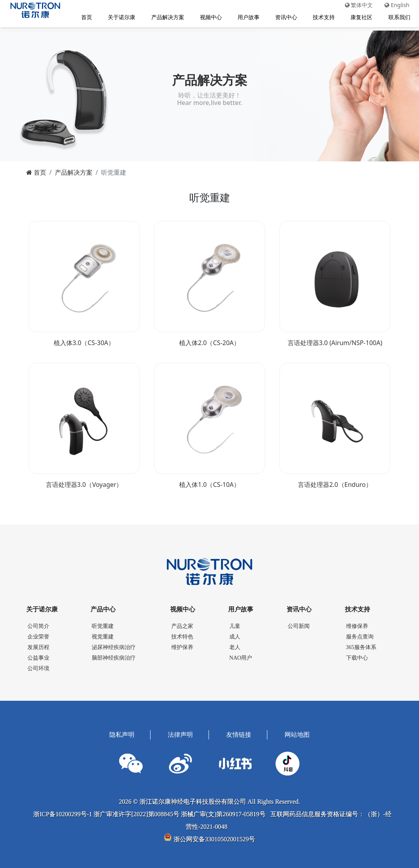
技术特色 (182, 635)
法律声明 (180, 733)
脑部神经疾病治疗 (114, 656)
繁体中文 (357, 6)
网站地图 (297, 733)
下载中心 (357, 656)
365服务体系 (361, 646)
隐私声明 (122, 733)
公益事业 (38, 656)
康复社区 (359, 18)
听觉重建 (103, 625)
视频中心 (209, 18)
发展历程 (38, 646)
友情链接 (239, 733)
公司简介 (38, 625)
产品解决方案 (165, 18)
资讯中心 (284, 18)
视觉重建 (103, 635)
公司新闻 (299, 625)
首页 (85, 18)
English (395, 6)
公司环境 (38, 667)
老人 (235, 646)
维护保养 (182, 646)
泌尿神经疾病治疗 (114, 646)
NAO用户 (241, 656)
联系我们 (397, 18)
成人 (235, 635)
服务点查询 (360, 635)
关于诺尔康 (120, 18)
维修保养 (357, 625)
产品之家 (182, 625)
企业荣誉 (38, 635)
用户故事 (246, 18)
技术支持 (322, 18)
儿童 (235, 625)
